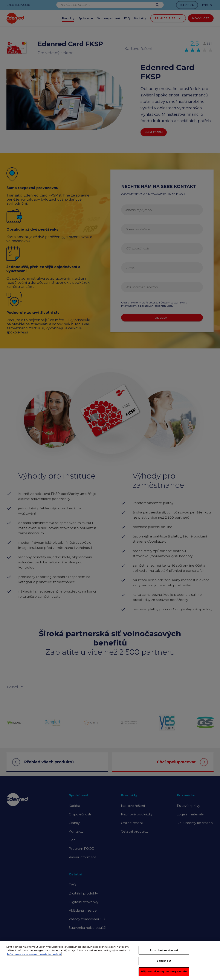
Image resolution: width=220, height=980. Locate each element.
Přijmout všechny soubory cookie (164, 974)
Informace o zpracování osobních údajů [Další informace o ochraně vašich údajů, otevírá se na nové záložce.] (34, 957)
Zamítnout (164, 964)
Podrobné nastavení (164, 953)
